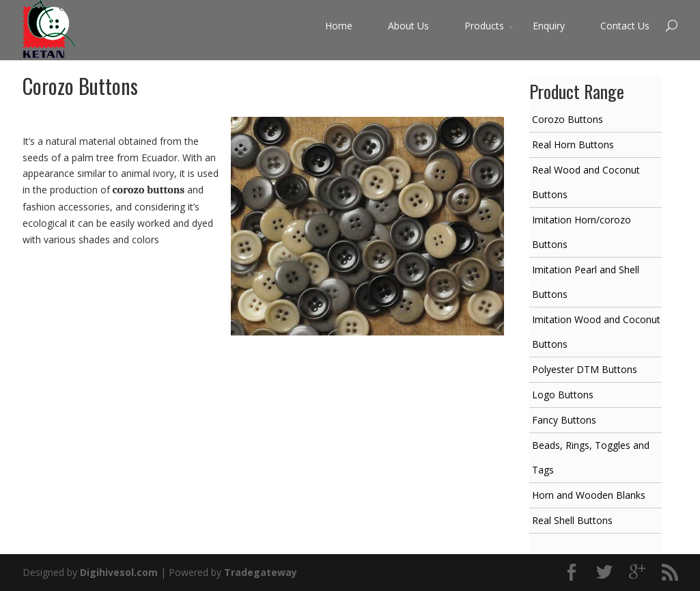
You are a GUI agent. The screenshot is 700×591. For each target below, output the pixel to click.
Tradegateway (261, 572)
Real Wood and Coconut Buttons (586, 182)
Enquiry (549, 26)
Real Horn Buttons (573, 145)
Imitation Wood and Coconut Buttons (596, 332)
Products (484, 26)
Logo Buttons (563, 395)
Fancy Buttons (564, 420)
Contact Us (625, 26)
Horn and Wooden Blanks (589, 495)
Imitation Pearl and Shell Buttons (586, 282)
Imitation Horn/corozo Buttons (582, 232)
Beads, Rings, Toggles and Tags (591, 457)
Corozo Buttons (568, 119)
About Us (408, 26)
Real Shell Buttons (572, 520)
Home (339, 26)
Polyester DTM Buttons (585, 369)
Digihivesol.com (119, 572)
